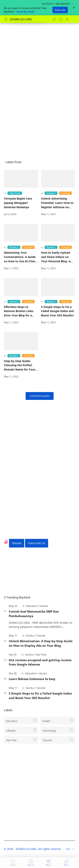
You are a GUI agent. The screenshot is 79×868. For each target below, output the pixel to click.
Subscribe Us (37, 543)
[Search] (61, 19)
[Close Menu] (74, 8)
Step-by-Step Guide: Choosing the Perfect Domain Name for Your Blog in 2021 (20, 365)
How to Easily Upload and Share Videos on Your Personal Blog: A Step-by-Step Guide (56, 257)
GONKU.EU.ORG (26, 849)
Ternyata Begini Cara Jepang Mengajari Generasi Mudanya (18, 203)
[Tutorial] (65, 193)
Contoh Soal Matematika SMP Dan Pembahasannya (34, 614)
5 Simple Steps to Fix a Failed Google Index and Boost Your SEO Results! (57, 311)
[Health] (58, 721)
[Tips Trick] (15, 193)
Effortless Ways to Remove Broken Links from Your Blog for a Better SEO (19, 311)
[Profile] (67, 19)
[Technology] (58, 730)
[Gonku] (51, 193)
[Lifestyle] (21, 730)
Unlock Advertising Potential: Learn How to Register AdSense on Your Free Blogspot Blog (57, 203)
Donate (17, 543)
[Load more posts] (40, 396)
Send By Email (25, 12)
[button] (54, 19)
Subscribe (60, 10)
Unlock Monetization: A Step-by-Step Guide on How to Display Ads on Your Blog (41, 643)
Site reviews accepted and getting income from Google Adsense (40, 662)
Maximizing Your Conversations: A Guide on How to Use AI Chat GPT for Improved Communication (20, 257)
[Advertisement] (39, 66)
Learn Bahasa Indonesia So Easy (32, 679)
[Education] (33, 606)
